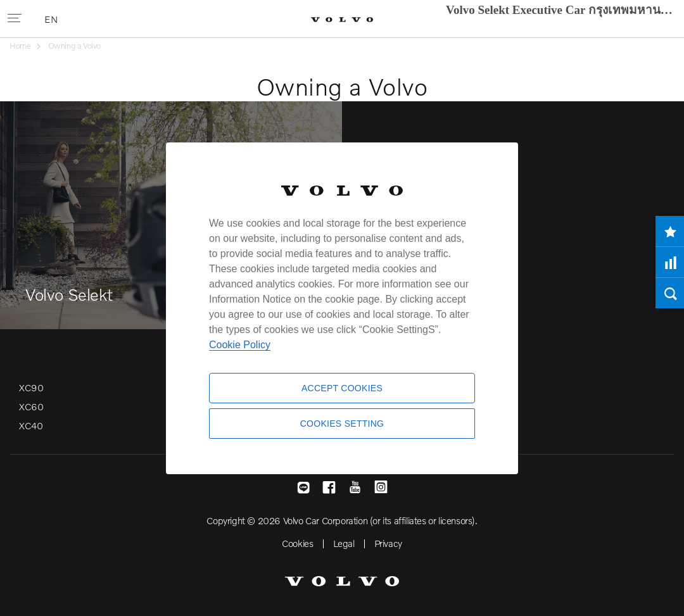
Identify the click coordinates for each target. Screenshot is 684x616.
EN (52, 19)
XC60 (31, 406)
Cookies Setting (342, 424)
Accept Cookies (342, 388)
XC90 (31, 387)
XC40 (31, 425)
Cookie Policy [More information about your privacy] (240, 345)
